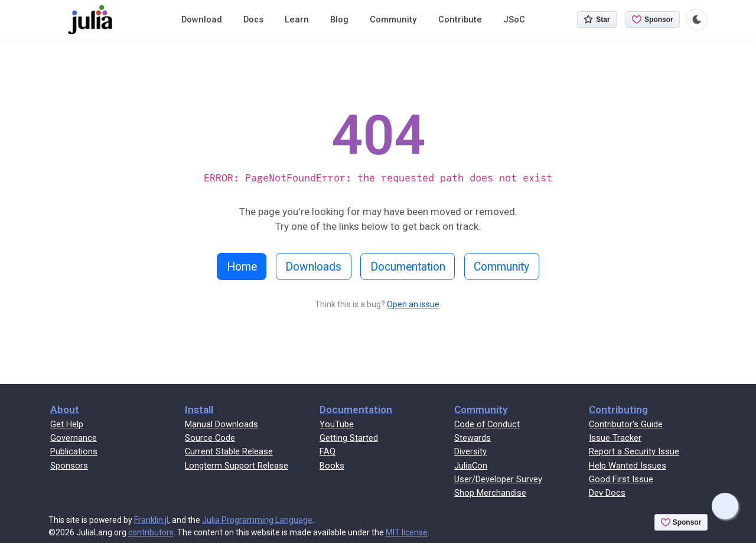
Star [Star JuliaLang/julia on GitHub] (597, 19)
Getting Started (349, 438)
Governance (74, 438)
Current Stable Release (229, 451)
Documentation (408, 267)
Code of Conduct (487, 424)
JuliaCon (471, 466)
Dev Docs (607, 493)
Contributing (618, 409)
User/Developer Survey (498, 479)
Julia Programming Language (257, 520)
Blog (339, 19)
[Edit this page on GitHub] (725, 506)
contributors (151, 532)
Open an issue (413, 304)
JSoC (514, 19)
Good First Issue (621, 479)
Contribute (460, 19)
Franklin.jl (151, 520)
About (65, 409)
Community (393, 19)
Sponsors (69, 466)
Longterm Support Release (237, 466)
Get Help (67, 424)
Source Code (210, 438)
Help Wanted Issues (628, 466)
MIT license (407, 532)
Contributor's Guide (626, 424)
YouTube (337, 424)
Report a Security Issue (634, 451)
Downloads (313, 267)
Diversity (470, 451)
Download (202, 19)
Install (199, 409)
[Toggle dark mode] (697, 19)
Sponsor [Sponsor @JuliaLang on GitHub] (653, 19)
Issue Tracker (615, 438)
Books (332, 466)
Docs (253, 19)
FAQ (328, 451)
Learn (297, 19)
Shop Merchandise (490, 493)
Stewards (472, 438)
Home (242, 267)
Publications (74, 451)
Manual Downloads (221, 424)
